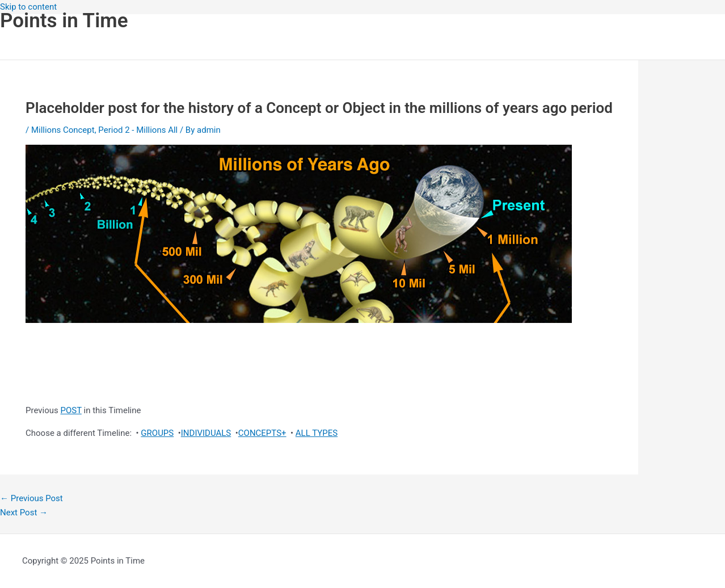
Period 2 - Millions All (138, 130)
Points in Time (64, 21)
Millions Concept (63, 130)
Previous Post (31, 498)
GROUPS (157, 433)
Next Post (24, 513)
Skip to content (28, 7)
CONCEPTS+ (262, 433)
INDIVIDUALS (206, 433)
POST (71, 410)
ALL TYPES (317, 433)
